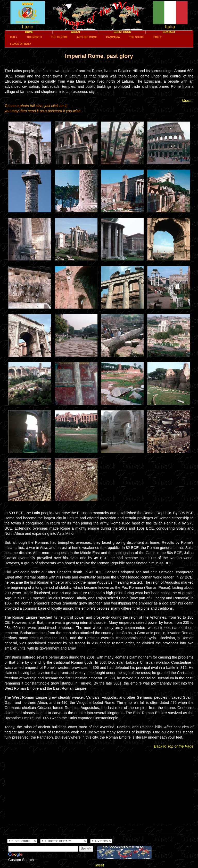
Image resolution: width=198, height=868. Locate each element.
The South (137, 37)
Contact (169, 32)
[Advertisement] (99, 788)
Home (29, 32)
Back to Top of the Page (174, 746)
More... (188, 101)
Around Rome (87, 37)
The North (34, 37)
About (76, 32)
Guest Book (122, 32)
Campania (113, 37)
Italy (14, 37)
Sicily (158, 37)
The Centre (59, 37)
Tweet (99, 865)
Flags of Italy (21, 44)
